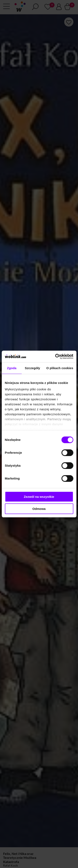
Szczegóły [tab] (32, 368)
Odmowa (39, 509)
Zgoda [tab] (12, 368)
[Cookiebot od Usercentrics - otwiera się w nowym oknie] (56, 356)
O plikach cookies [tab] (60, 368)
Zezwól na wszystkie (39, 497)
